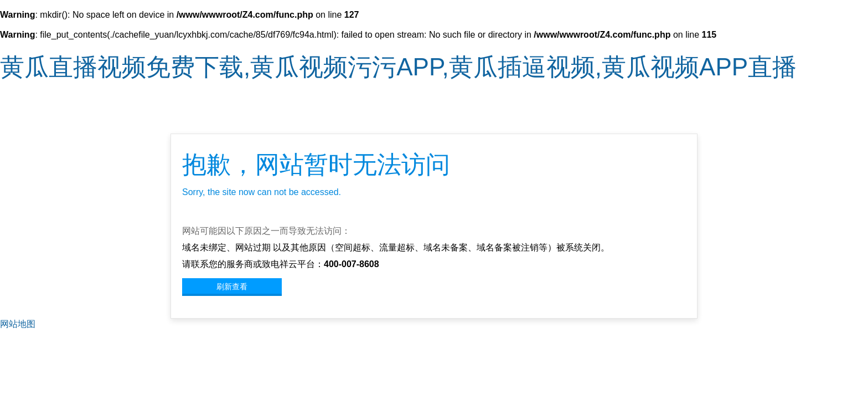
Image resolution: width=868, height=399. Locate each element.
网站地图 (18, 324)
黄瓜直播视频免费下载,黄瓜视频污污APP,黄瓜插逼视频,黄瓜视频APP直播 (398, 67)
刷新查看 (232, 287)
